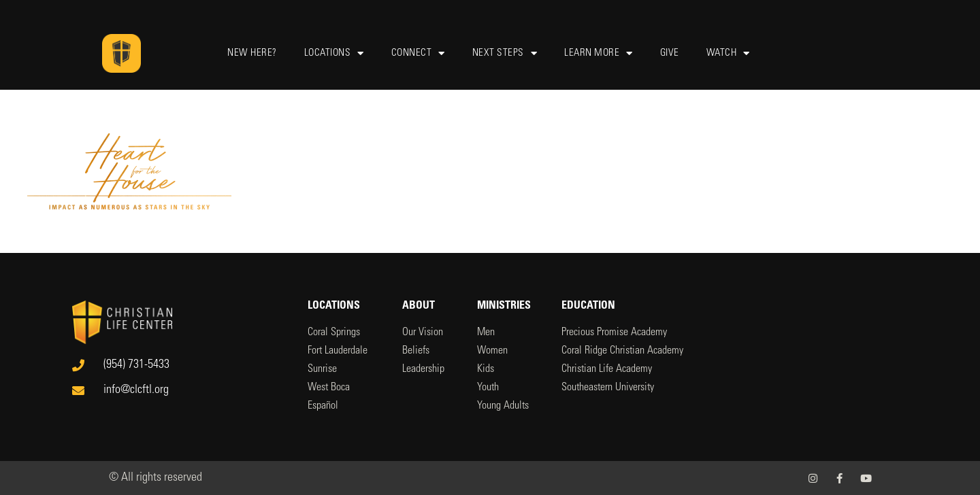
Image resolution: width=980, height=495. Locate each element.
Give (670, 53)
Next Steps (505, 53)
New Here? (252, 53)
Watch (728, 53)
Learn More (599, 53)
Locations (334, 53)
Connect (418, 53)
